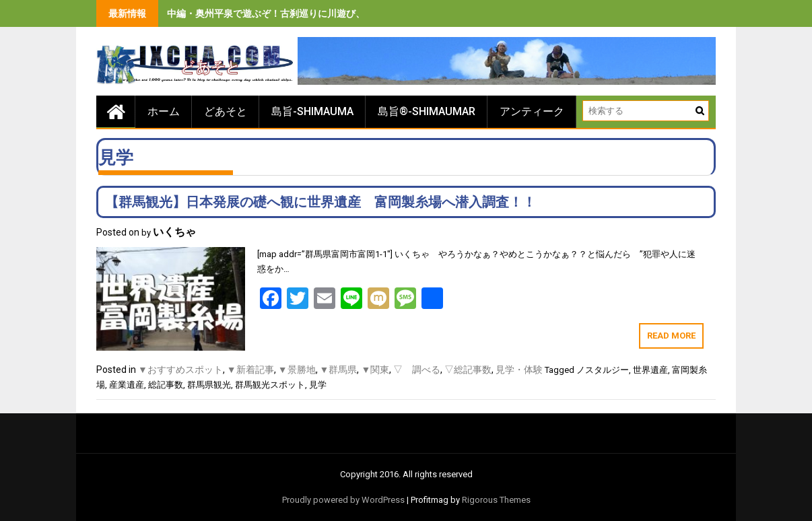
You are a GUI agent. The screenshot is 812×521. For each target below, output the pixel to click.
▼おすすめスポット (180, 370)
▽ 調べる (417, 370)
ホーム (164, 111)
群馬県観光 (209, 385)
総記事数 (166, 385)
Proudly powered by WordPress (343, 500)
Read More (671, 336)
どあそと (226, 111)
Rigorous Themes (496, 500)
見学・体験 (519, 370)
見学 (318, 385)
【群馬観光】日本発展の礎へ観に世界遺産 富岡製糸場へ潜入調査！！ (320, 202)
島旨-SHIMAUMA (312, 111)
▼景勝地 (297, 370)
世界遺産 (650, 370)
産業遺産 (127, 385)
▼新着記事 (250, 370)
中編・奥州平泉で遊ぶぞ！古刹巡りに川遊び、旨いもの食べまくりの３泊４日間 (337, 13)
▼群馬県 (339, 370)
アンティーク (532, 111)
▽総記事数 (468, 370)
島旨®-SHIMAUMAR (427, 111)
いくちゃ (174, 232)
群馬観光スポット (270, 385)
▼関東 (375, 370)
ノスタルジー (603, 370)
